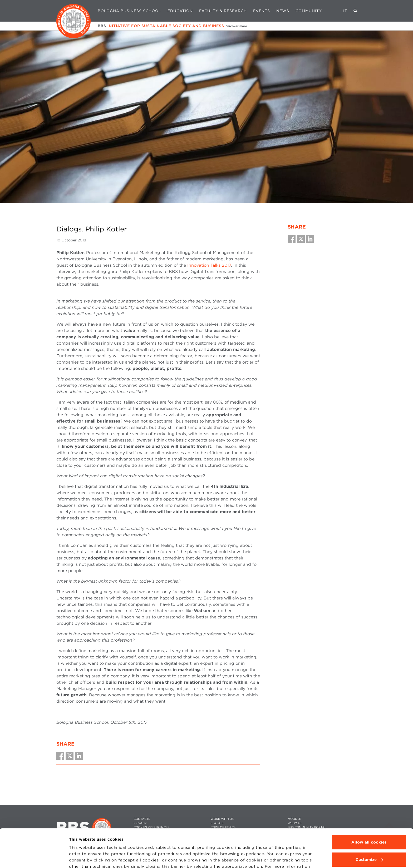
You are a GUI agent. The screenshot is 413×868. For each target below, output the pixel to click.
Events (262, 11)
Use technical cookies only (369, 841)
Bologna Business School (129, 11)
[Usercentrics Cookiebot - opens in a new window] (34, 858)
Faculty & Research (223, 11)
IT (345, 11)
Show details (82, 858)
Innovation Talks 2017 (209, 265)
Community (309, 11)
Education (180, 11)
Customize (369, 824)
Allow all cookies (369, 806)
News (283, 11)
